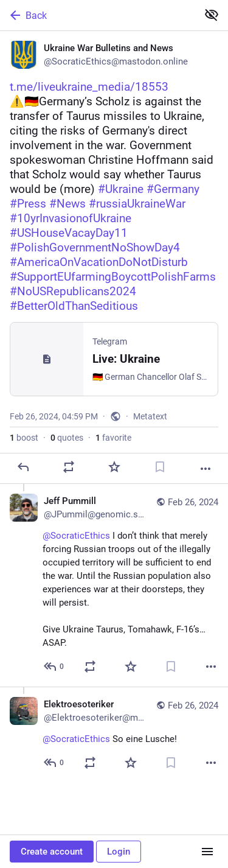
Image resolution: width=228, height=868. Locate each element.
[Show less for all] (212, 15)
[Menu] (207, 852)
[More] (206, 469)
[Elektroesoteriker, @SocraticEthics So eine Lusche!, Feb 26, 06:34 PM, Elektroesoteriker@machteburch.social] (114, 735)
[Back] (98, 15)
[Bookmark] (160, 467)
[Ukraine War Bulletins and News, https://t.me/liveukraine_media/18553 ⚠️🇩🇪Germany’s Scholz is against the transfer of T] (114, 257)
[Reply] (23, 467)
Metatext (150, 416)
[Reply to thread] (54, 667)
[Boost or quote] (69, 467)
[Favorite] (114, 467)
